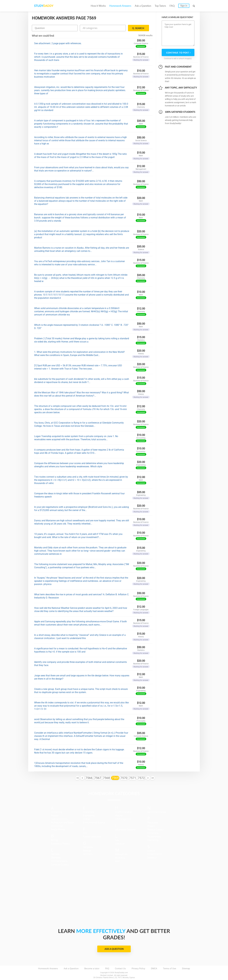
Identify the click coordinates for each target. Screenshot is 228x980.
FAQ (172, 6)
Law (117, 840)
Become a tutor (92, 969)
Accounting (56, 812)
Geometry (88, 854)
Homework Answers (120, 6)
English (87, 819)
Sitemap (186, 969)
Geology (87, 851)
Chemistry (56, 858)
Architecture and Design (63, 823)
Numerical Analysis (157, 812)
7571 (133, 778)
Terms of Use (170, 969)
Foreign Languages (92, 837)
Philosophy (153, 823)
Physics (151, 826)
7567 (98, 778)
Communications (59, 861)
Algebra (55, 816)
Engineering (89, 816)
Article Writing (58, 829)
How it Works (98, 6)
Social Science (154, 854)
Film (85, 833)
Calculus (55, 854)
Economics (89, 812)
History (119, 816)
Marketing (120, 858)
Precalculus (153, 833)
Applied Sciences (59, 819)
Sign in (184, 6)
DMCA (154, 969)
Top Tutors (160, 6)
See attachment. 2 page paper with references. (58, 43)
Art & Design (57, 826)
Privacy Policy (138, 969)
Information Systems (125, 830)
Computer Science (60, 865)
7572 (141, 778)
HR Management (123, 819)
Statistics (152, 858)
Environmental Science (94, 823)
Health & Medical (123, 812)
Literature (120, 844)
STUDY (44, 6)
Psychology (153, 840)
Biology (55, 840)
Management (121, 854)
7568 (106, 778)
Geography (88, 847)
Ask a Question (143, 6)
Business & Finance (60, 844)
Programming (154, 837)
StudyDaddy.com (121, 973)
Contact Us (120, 969)
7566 (89, 778)
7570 (124, 778)
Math (118, 861)
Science (151, 851)
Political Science (155, 830)
